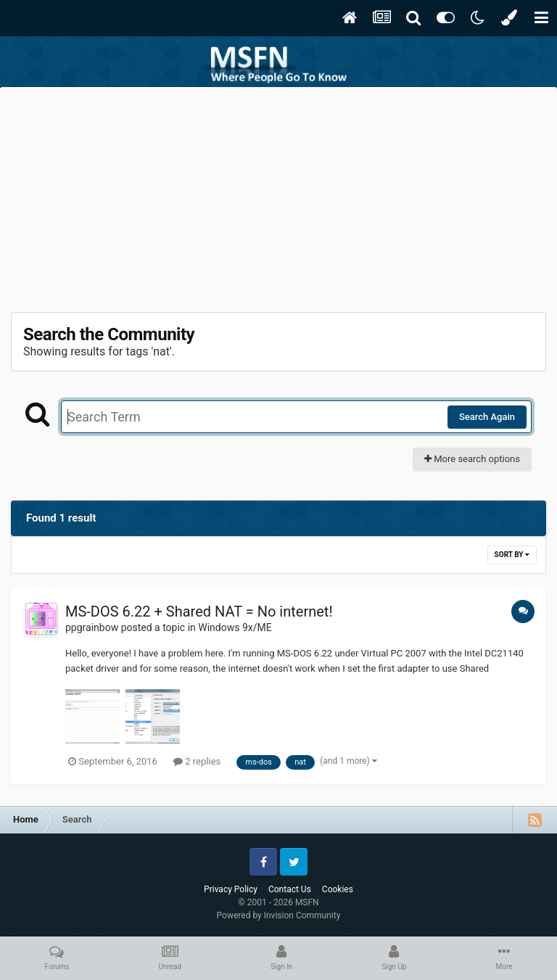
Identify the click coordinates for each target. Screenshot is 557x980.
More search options (472, 459)
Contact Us (290, 889)
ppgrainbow (92, 627)
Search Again (487, 417)
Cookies (338, 889)
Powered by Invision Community (279, 915)
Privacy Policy (231, 889)
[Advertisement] (278, 196)
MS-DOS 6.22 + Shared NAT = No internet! (199, 612)
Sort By (512, 555)
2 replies (197, 761)
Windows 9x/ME (235, 627)
